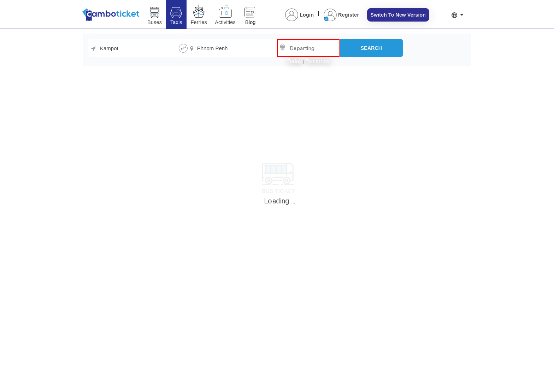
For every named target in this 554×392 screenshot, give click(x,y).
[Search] (371, 48)
